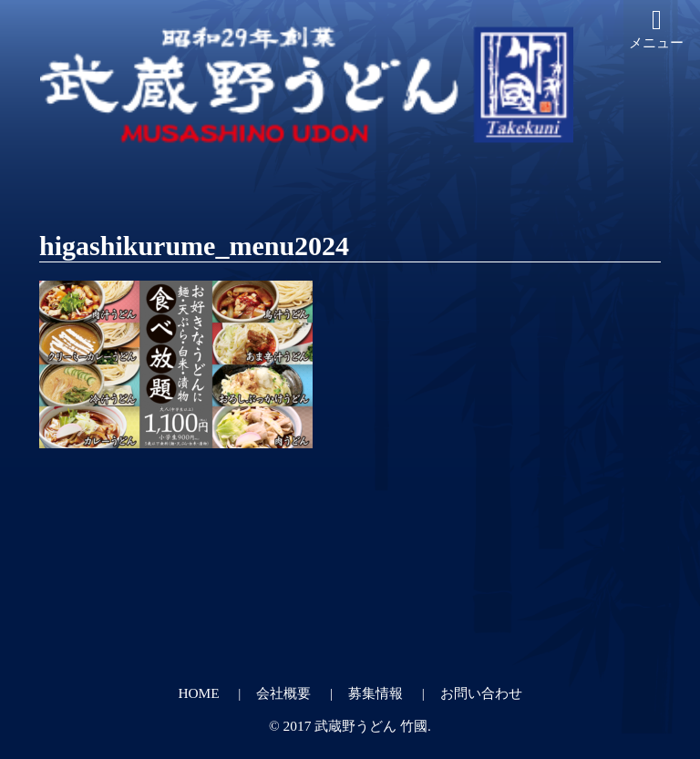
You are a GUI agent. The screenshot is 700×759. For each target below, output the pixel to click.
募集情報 (376, 693)
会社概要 (283, 693)
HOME (198, 693)
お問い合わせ (481, 693)
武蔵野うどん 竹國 (371, 726)
